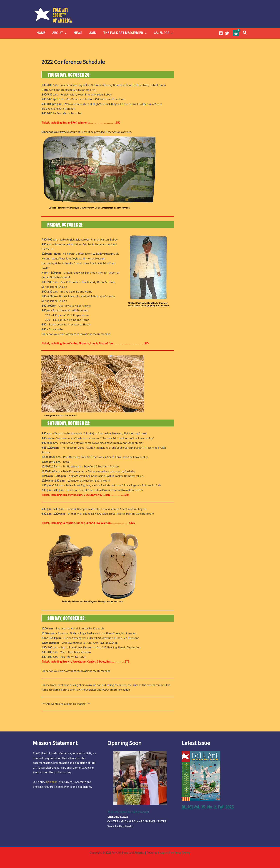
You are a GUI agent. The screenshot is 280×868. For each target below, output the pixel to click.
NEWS (77, 33)
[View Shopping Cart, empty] (236, 33)
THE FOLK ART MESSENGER (124, 33)
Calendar (52, 782)
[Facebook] (221, 33)
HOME (41, 33)
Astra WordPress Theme (176, 852)
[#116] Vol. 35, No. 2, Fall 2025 (208, 807)
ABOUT (59, 33)
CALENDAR (162, 33)
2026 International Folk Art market (129, 812)
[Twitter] (227, 33)
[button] (64, 33)
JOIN (92, 33)
